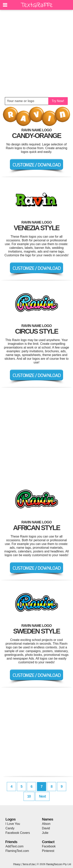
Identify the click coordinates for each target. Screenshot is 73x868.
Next (42, 796)
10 (29, 796)
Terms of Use (29, 864)
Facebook (49, 846)
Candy (10, 828)
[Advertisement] (36, 53)
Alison (46, 824)
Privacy (17, 864)
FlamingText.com (17, 851)
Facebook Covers (18, 833)
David (46, 828)
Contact (48, 842)
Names (48, 819)
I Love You (13, 824)
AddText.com (14, 846)
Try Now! (58, 101)
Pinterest (48, 851)
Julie (45, 833)
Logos (11, 819)
